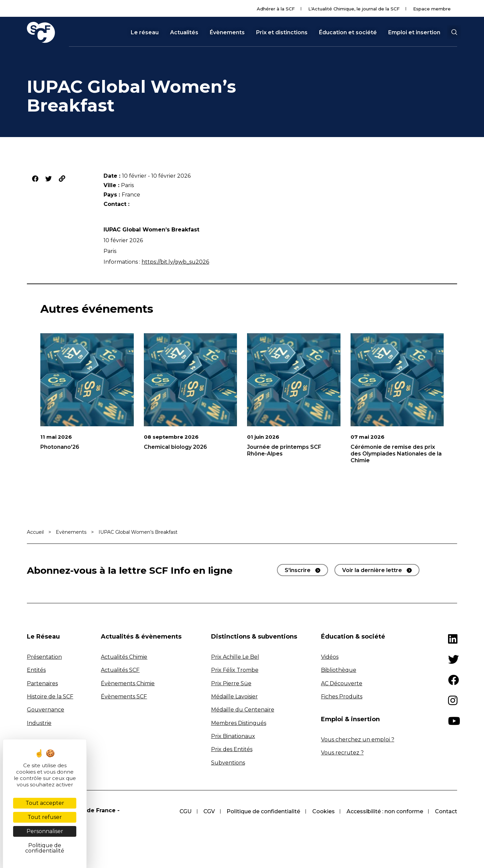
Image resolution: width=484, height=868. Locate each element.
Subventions (228, 763)
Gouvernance (46, 710)
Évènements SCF (124, 697)
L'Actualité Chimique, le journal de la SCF (354, 9)
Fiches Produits (342, 697)
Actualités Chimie (124, 657)
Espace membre (432, 9)
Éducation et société (348, 33)
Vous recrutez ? (342, 753)
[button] (454, 32)
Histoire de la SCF (50, 697)
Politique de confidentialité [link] (45, 848)
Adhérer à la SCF (276, 9)
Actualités (184, 33)
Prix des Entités (232, 749)
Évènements (227, 33)
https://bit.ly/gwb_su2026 (175, 262)
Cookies (323, 811)
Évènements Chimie (128, 683)
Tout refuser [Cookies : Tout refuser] (45, 817)
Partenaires (42, 683)
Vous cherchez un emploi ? (358, 740)
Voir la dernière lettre (372, 570)
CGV (208, 811)
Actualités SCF (120, 670)
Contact (446, 811)
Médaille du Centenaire (243, 710)
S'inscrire (298, 570)
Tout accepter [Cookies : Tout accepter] (45, 803)
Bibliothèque (339, 670)
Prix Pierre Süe (231, 683)
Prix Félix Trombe (235, 670)
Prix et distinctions (282, 33)
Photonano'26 (60, 447)
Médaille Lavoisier (234, 697)
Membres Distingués (239, 723)
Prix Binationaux (233, 736)
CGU (184, 811)
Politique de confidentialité (263, 811)
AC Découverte (342, 683)
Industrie (39, 723)
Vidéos (330, 657)
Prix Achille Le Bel (235, 657)
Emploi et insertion (414, 33)
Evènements (71, 532)
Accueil (35, 532)
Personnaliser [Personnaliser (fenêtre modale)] (45, 831)
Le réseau (145, 33)
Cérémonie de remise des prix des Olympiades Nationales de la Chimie (396, 454)
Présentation (44, 657)
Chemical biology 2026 (175, 447)
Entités (36, 670)
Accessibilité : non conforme (385, 811)
